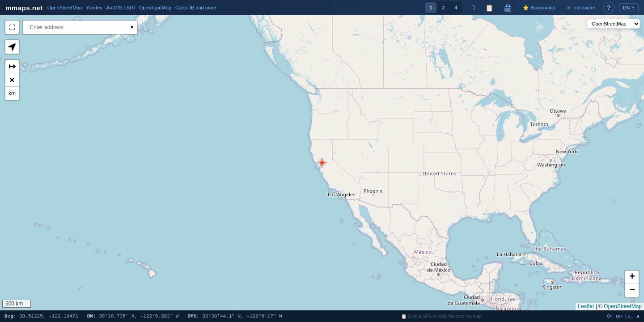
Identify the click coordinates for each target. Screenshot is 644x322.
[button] (322, 163)
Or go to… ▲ (623, 316)
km (12, 93)
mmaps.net (24, 8)
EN (629, 8)
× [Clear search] (132, 27)
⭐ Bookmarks (539, 8)
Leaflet (586, 306)
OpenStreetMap (623, 306)
